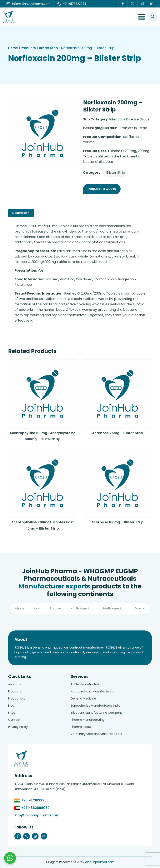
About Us (15, 685)
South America (113, 609)
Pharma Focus (81, 727)
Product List (17, 699)
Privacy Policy (18, 727)
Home (13, 48)
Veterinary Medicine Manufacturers (96, 734)
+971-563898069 (35, 808)
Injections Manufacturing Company (97, 713)
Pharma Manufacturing (88, 720)
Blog (11, 706)
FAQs (12, 713)
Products (29, 48)
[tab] (21, 213)
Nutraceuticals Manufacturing (92, 692)
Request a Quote (102, 189)
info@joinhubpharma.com (37, 816)
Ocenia (140, 609)
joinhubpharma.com (99, 862)
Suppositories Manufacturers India (95, 706)
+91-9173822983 (35, 801)
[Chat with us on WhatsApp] (10, 858)
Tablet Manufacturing (87, 685)
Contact (14, 720)
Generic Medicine (83, 699)
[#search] (152, 17)
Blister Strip (49, 48)
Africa (19, 609)
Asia (37, 609)
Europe (55, 609)
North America (81, 609)
